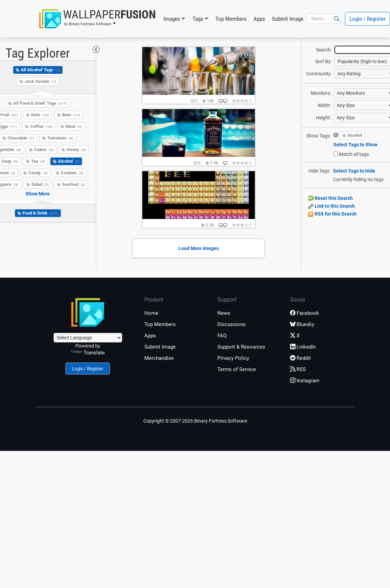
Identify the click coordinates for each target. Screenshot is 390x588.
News (224, 313)
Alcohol (69, 161)
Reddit (300, 358)
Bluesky (302, 324)
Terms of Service (237, 369)
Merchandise (159, 358)
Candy (38, 173)
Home (151, 313)
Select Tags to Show (355, 145)
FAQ (222, 336)
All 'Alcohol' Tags (40, 70)
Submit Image (288, 19)
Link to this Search (331, 206)
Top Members (231, 19)
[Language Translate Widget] (88, 338)
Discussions (232, 324)
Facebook (305, 313)
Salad (40, 184)
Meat (74, 126)
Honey (76, 150)
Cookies (72, 173)
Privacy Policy (233, 358)
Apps (259, 19)
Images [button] (172, 19)
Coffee (41, 126)
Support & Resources (241, 347)
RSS (298, 369)
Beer (71, 115)
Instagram (305, 381)
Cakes (44, 150)
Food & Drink (40, 213)
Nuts (40, 115)
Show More (38, 194)
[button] (98, 19)
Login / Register (88, 369)
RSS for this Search (332, 214)
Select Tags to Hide (354, 171)
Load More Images (199, 248)
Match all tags (354, 154)
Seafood (74, 184)
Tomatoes (60, 138)
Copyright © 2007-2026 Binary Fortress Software (195, 421)
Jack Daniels (40, 81)
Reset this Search (330, 198)
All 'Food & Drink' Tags (40, 103)
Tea (38, 161)
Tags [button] (198, 19)
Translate (88, 353)
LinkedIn (303, 347)
